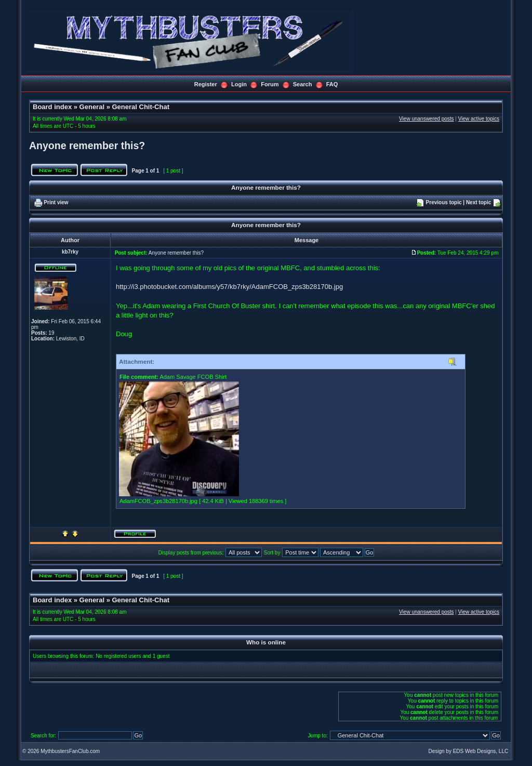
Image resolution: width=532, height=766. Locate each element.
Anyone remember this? (87, 146)
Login (239, 84)
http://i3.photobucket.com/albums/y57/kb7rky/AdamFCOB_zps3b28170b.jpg (229, 287)
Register (206, 84)
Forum (270, 84)
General (92, 107)
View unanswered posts (426, 119)
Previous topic (444, 202)
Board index (52, 107)
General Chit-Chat (141, 107)
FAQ (332, 84)
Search (303, 84)
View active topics (479, 119)
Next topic (478, 202)
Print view (56, 202)
